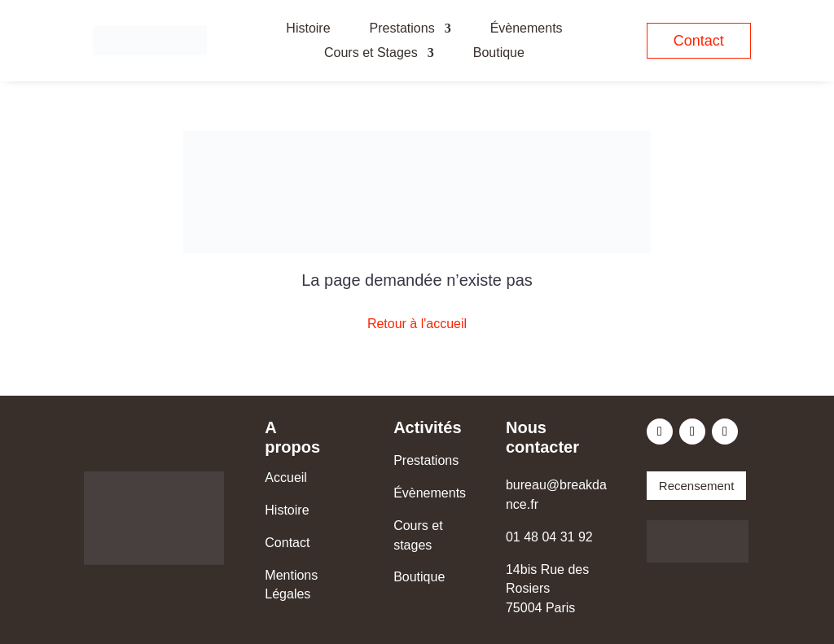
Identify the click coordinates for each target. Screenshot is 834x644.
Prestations (402, 29)
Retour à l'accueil (417, 324)
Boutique (499, 53)
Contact (699, 41)
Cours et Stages (371, 53)
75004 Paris (540, 608)
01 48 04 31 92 (549, 537)
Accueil (286, 478)
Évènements (527, 29)
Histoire (308, 29)
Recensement (697, 486)
